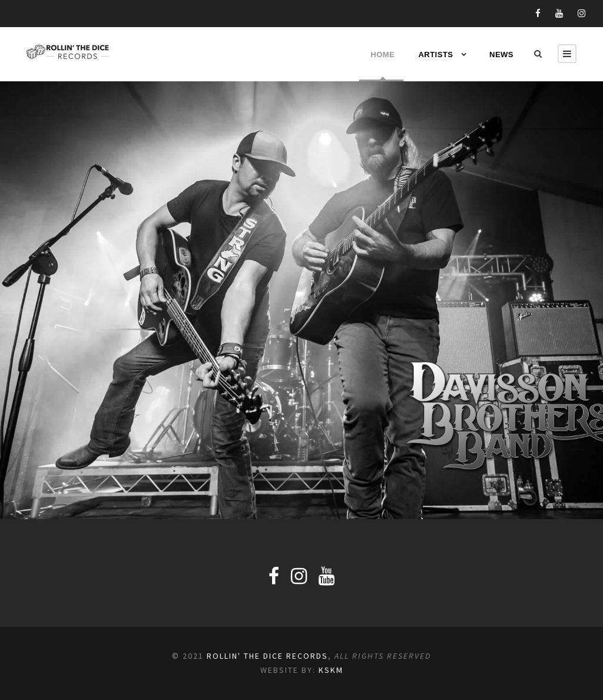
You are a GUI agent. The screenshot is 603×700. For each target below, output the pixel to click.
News (501, 55)
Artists (435, 55)
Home (381, 55)
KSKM (331, 670)
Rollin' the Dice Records (267, 656)
